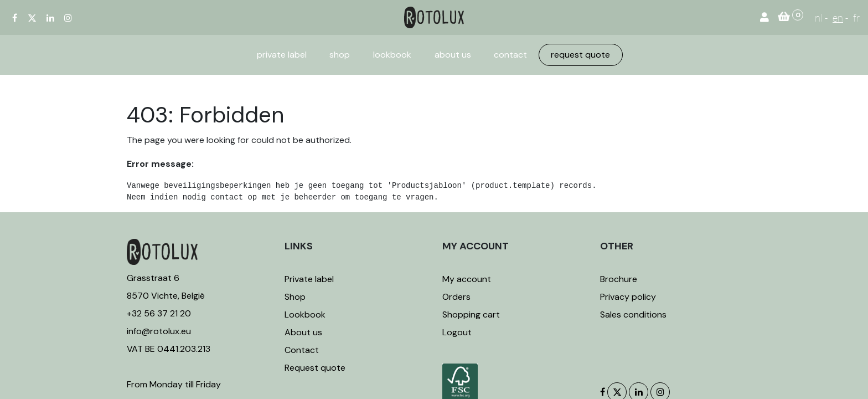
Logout (457, 332)
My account (467, 279)
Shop (295, 297)
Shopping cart (471, 314)
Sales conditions (633, 314)
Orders (456, 297)
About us (303, 332)
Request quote (315, 368)
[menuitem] (282, 55)
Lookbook (305, 314)
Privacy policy (628, 297)
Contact (302, 350)
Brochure (619, 279)
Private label (310, 279)
